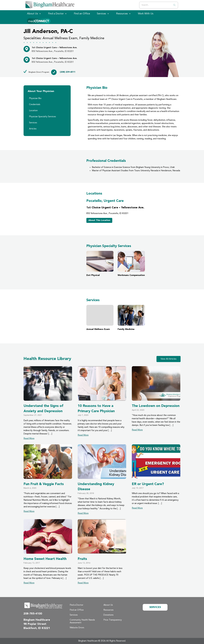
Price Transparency (113, 620)
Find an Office (82, 14)
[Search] (174, 5)
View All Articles (169, 359)
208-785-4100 (33, 614)
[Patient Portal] (39, 21)
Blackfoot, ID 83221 (37, 628)
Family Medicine (131, 318)
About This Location (99, 220)
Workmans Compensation (131, 264)
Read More (29, 439)
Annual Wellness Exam (100, 318)
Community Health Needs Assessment (82, 621)
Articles (33, 129)
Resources (124, 14)
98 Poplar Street (35, 624)
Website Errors (77, 628)
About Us (34, 14)
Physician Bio (35, 98)
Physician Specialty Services (42, 117)
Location (33, 111)
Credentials (35, 105)
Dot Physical (100, 264)
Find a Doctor (58, 14)
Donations (108, 615)
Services (103, 14)
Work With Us (146, 14)
